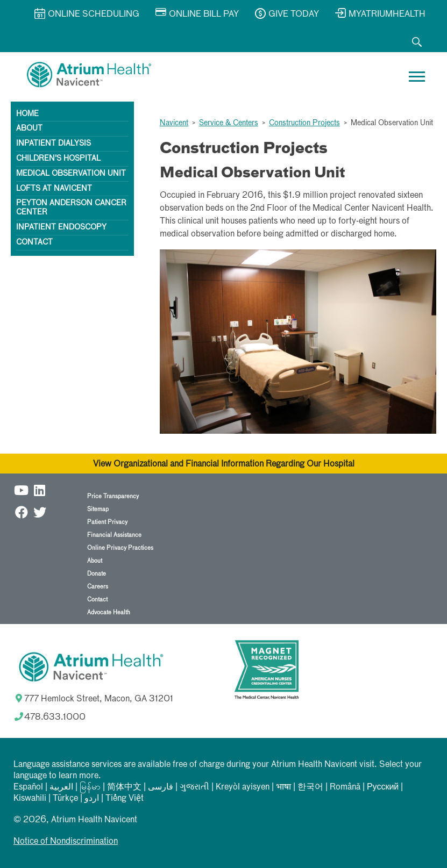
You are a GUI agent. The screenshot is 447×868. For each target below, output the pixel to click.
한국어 (310, 787)
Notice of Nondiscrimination (66, 842)
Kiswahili (30, 799)
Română (345, 787)
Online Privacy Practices (120, 548)
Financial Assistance (114, 535)
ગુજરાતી (194, 787)
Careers (98, 587)
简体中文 (124, 787)
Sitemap (98, 509)
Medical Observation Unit (71, 174)
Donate (97, 574)
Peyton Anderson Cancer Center (71, 208)
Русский (383, 787)
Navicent (174, 123)
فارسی (161, 787)
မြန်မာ (90, 787)
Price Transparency (113, 496)
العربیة (61, 787)
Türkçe (65, 799)
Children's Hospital (58, 159)
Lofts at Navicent (54, 189)
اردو (92, 799)
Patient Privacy (107, 522)
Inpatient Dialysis (54, 144)
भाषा (283, 787)
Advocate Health (109, 612)
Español (28, 787)
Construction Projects (304, 123)
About (29, 128)
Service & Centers (229, 123)
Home (27, 114)
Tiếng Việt (125, 799)
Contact (34, 242)
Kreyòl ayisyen (243, 787)
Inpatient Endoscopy (61, 227)
